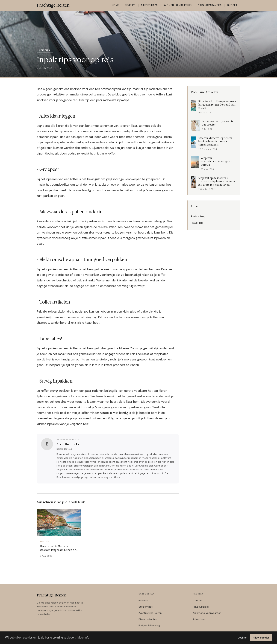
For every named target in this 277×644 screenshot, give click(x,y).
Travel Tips (197, 223)
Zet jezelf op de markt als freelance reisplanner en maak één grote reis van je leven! (216, 181)
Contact (198, 601)
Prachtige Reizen (52, 595)
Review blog (198, 216)
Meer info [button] (83, 638)
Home (116, 5)
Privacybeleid (201, 607)
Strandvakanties (210, 5)
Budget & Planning (149, 625)
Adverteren (200, 619)
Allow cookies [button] (261, 638)
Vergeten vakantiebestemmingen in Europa (217, 161)
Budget (232, 5)
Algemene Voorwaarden (207, 613)
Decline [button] (242, 638)
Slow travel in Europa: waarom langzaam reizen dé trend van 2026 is (217, 105)
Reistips (130, 5)
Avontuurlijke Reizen (178, 5)
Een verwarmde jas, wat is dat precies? (217, 123)
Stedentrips (149, 5)
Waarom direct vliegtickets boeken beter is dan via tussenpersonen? (215, 142)
